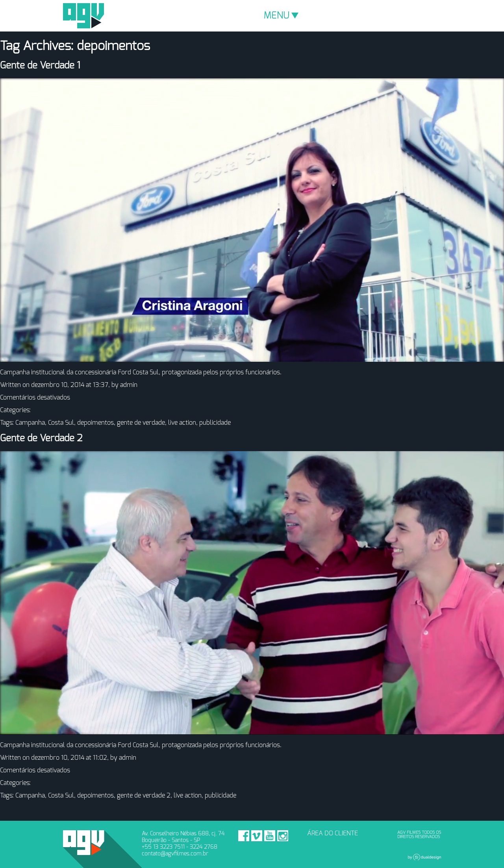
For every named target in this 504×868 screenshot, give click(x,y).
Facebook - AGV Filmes (244, 836)
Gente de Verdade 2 (41, 439)
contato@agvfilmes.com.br (175, 854)
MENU (281, 16)
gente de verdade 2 (144, 796)
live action (182, 423)
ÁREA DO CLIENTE (333, 833)
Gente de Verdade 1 (40, 66)
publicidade (215, 423)
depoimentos (95, 423)
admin (129, 385)
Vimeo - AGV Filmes (257, 836)
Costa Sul (61, 423)
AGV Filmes (83, 16)
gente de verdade (141, 423)
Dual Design (424, 857)
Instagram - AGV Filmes (283, 836)
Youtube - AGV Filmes (270, 836)
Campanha (30, 423)
